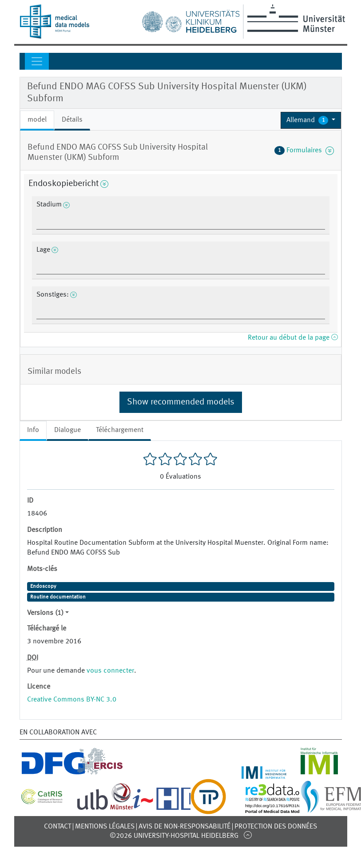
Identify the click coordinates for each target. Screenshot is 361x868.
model (37, 120)
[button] (311, 120)
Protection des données (276, 827)
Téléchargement (120, 430)
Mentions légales (105, 827)
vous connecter (110, 671)
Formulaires (304, 151)
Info (33, 430)
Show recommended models (181, 402)
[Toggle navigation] (37, 61)
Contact (58, 827)
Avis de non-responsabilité (184, 827)
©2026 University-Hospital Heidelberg (174, 836)
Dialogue (67, 430)
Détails (72, 120)
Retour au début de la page (293, 338)
